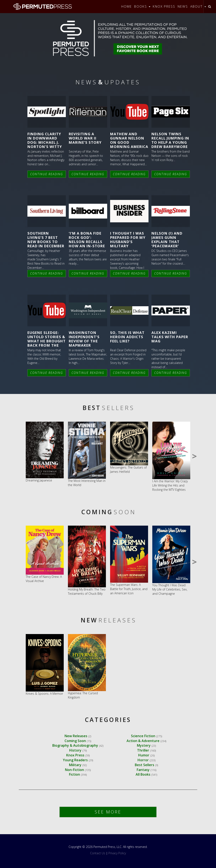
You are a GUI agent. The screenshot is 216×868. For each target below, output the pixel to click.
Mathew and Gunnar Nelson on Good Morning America (129, 140)
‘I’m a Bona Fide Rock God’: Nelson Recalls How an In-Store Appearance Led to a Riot (87, 244)
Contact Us (98, 853)
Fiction (74, 774)
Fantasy (143, 770)
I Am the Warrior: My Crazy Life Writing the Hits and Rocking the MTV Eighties (170, 485)
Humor (144, 755)
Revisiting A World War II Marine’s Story (85, 138)
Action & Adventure (143, 741)
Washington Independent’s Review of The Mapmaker (84, 339)
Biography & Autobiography (75, 745)
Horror (143, 760)
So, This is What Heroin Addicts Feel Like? (127, 337)
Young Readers (75, 760)
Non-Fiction (74, 770)
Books (142, 6)
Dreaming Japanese (39, 480)
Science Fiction (143, 736)
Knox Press (164, 6)
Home (127, 6)
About (198, 6)
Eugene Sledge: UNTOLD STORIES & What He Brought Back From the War (47, 341)
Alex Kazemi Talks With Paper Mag (170, 337)
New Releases (76, 736)
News (183, 6)
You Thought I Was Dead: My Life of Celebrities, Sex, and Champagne (170, 589)
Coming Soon (75, 741)
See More (108, 812)
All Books (143, 774)
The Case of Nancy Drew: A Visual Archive (44, 579)
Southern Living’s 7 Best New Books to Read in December (46, 240)
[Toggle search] (210, 7)
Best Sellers (144, 765)
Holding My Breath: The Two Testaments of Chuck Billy (87, 591)
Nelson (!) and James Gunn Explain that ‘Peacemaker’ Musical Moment (170, 242)
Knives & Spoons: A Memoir (44, 694)
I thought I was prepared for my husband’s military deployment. (128, 242)
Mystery (144, 745)
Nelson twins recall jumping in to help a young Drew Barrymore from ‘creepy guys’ (170, 145)
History (75, 750)
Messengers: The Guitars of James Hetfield (128, 470)
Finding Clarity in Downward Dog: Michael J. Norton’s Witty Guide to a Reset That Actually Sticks (45, 147)
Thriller (143, 750)
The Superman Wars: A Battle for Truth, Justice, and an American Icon (129, 589)
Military (75, 765)
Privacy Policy (117, 853)
